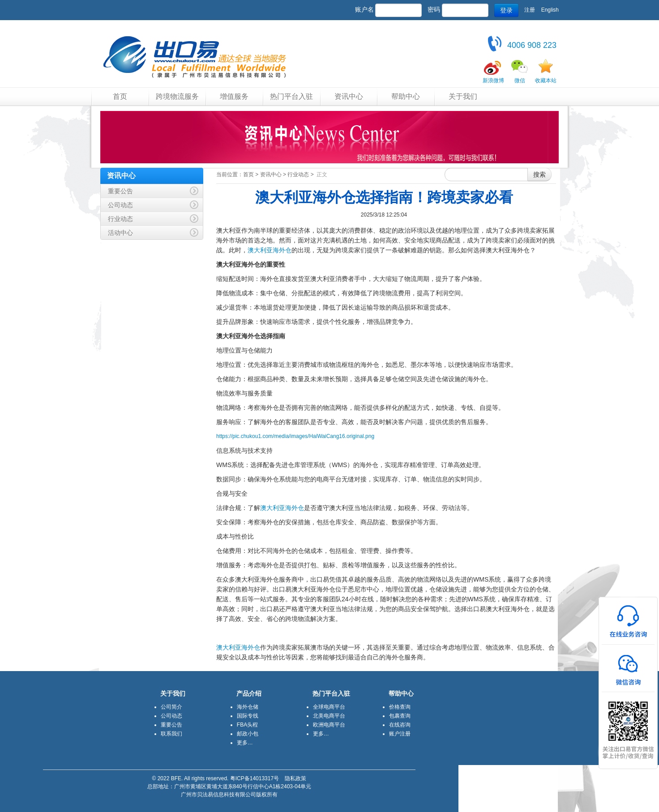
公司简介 (171, 707)
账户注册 (400, 734)
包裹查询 (400, 716)
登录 (506, 10)
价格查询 (400, 707)
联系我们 (171, 734)
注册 (530, 10)
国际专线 (248, 716)
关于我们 (463, 96)
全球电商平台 (329, 707)
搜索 (539, 174)
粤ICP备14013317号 (255, 778)
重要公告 (171, 725)
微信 (520, 81)
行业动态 (298, 174)
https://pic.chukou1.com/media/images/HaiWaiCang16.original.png (295, 436)
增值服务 (234, 96)
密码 (434, 9)
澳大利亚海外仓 (270, 250)
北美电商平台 (329, 716)
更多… (245, 743)
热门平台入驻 (291, 96)
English (550, 10)
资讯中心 (349, 96)
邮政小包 (248, 734)
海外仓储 (248, 707)
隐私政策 (295, 778)
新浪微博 (493, 81)
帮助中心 (406, 96)
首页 (120, 96)
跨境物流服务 (177, 96)
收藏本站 (546, 81)
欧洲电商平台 (329, 725)
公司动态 (171, 716)
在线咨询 (400, 725)
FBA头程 (247, 725)
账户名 (364, 9)
